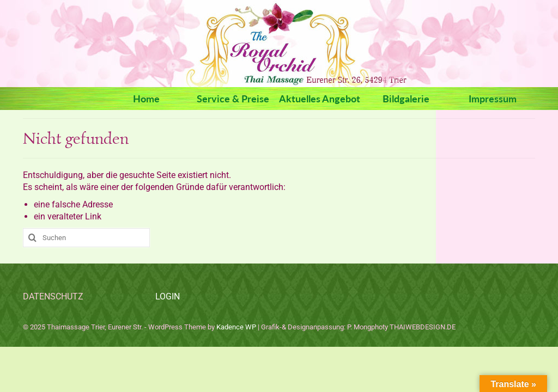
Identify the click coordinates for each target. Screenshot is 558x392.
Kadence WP (236, 327)
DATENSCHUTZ (53, 296)
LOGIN (168, 296)
